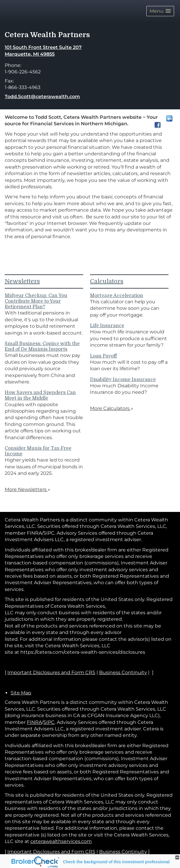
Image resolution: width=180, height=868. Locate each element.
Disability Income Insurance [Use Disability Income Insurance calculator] (123, 380)
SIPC (49, 722)
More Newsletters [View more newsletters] (27, 489)
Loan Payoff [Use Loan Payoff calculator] (103, 356)
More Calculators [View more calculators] (112, 408)
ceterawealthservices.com (61, 841)
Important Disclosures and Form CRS (51, 852)
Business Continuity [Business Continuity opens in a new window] (123, 672)
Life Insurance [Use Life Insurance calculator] (107, 326)
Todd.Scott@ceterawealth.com (42, 97)
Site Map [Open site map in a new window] (21, 693)
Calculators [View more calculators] (107, 281)
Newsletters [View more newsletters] (22, 281)
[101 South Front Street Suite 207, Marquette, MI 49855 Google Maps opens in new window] (43, 51)
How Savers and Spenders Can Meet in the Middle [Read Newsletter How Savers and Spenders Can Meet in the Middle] (40, 395)
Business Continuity (123, 852)
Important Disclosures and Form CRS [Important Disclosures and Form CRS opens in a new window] (51, 672)
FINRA (34, 722)
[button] (160, 11)
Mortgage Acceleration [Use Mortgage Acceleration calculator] (117, 296)
